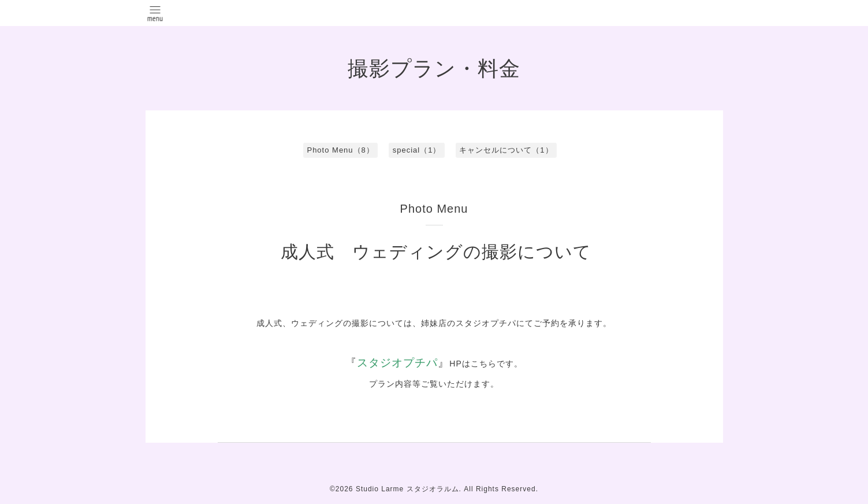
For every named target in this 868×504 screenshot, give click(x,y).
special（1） (417, 150)
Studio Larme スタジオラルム (407, 489)
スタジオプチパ (397, 363)
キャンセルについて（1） (506, 150)
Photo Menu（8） (340, 150)
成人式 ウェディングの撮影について (436, 252)
